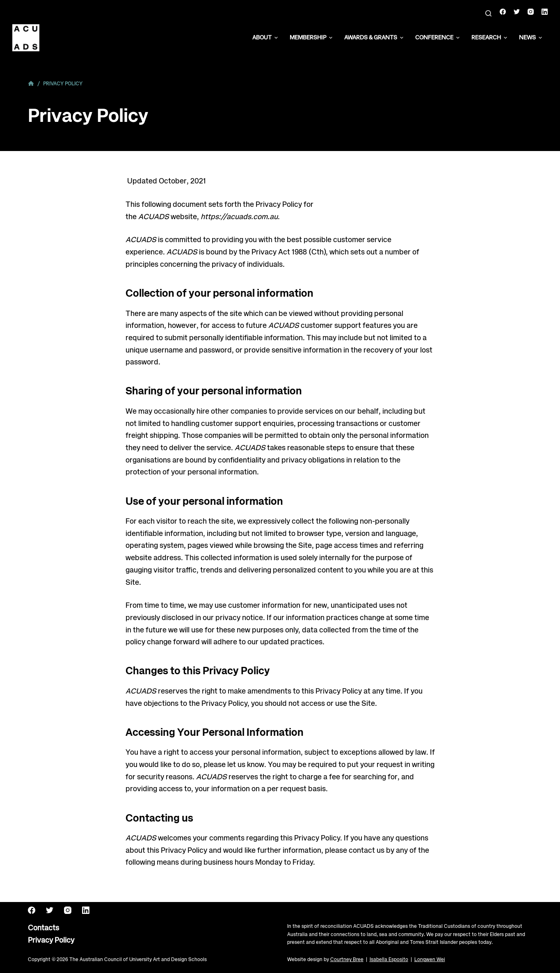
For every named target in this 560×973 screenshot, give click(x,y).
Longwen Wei (430, 960)
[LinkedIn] (545, 12)
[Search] (488, 13)
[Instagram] (531, 12)
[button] (276, 38)
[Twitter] (517, 12)
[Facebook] (503, 12)
